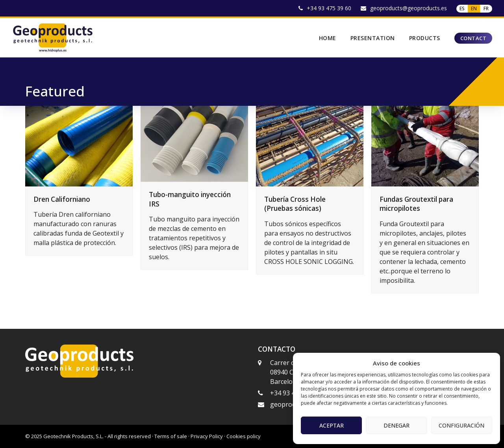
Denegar (397, 425)
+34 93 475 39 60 (329, 8)
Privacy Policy (207, 436)
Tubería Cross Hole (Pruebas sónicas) (295, 204)
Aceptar (332, 425)
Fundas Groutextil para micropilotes (416, 204)
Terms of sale (171, 436)
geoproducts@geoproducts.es (409, 8)
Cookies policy (244, 436)
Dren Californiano (62, 199)
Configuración (461, 425)
